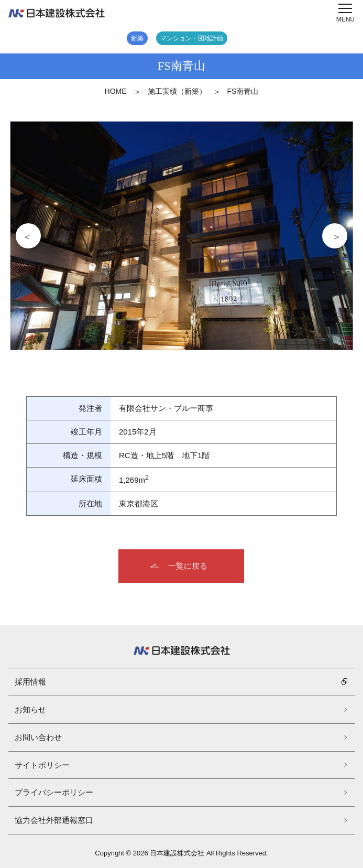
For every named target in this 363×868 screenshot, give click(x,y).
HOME (116, 91)
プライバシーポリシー (54, 792)
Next (335, 236)
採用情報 (30, 682)
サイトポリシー (42, 765)
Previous (28, 236)
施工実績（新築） (177, 91)
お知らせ (30, 709)
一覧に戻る (188, 566)
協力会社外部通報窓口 (54, 820)
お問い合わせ (38, 737)
